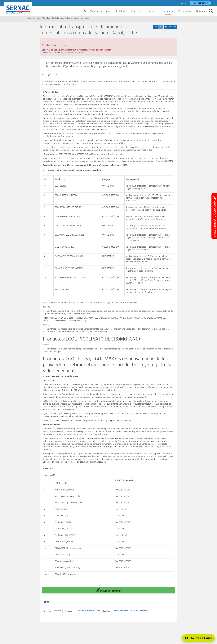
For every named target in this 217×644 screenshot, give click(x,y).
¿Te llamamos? (201, 3)
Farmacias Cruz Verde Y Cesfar (88, 611)
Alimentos (57, 611)
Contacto (182, 3)
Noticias (200, 11)
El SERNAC (122, 11)
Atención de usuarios (101, 11)
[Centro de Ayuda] (198, 638)
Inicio (28, 18)
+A (157, 27)
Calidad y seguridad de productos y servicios (70, 18)
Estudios (47, 18)
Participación (185, 11)
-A (161, 27)
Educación (152, 11)
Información (168, 11)
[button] (211, 11)
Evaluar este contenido (109, 590)
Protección (137, 11)
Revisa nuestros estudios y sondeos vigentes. (63, 53)
